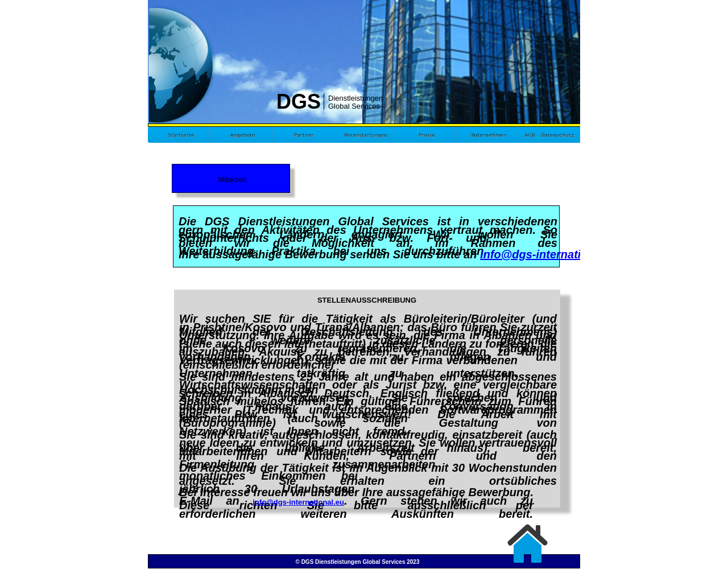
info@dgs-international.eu (550, 254)
